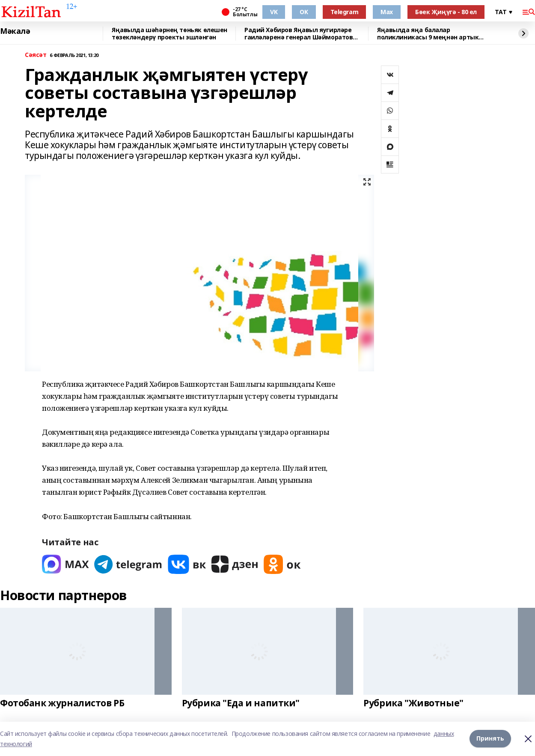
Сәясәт (36, 55)
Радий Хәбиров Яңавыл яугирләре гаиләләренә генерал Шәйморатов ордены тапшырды (299, 34)
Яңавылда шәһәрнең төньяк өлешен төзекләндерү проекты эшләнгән (169, 34)
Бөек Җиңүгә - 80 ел (446, 12)
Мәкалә (15, 31)
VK (274, 12)
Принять (490, 739)
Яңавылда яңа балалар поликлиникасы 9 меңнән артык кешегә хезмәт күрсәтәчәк (428, 34)
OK (304, 12)
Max (387, 12)
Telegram (345, 12)
